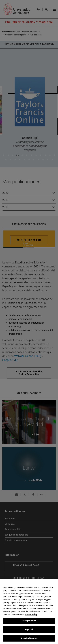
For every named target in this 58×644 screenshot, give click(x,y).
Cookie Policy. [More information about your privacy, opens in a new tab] (31, 614)
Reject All (29, 629)
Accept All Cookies (29, 638)
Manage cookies (29, 621)
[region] (29, 611)
